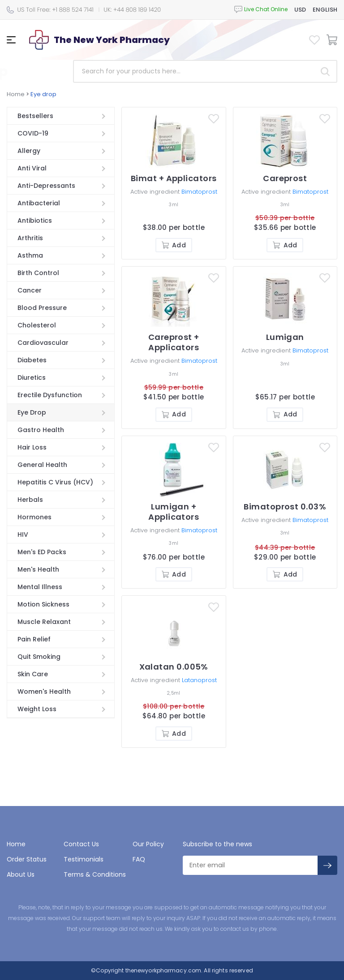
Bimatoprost (199, 192)
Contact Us (81, 844)
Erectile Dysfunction (50, 395)
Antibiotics (35, 221)
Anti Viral (32, 168)
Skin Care (33, 674)
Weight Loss (37, 709)
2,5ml (174, 693)
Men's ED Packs (42, 552)
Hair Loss (32, 447)
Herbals (30, 500)
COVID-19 (33, 133)
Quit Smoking (39, 657)
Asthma (30, 255)
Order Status (27, 859)
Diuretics (32, 378)
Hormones (34, 517)
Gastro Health (41, 430)
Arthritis (30, 238)
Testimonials (84, 859)
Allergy (29, 151)
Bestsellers (35, 116)
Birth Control (38, 273)
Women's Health (44, 692)
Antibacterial (39, 203)
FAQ (139, 859)
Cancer (30, 290)
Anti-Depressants (46, 186)
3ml (174, 205)
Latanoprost (199, 680)
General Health (42, 465)
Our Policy (148, 844)
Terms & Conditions (95, 874)
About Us (21, 874)
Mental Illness (40, 587)
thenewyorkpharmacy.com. (163, 970)
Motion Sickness (43, 604)
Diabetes (32, 360)
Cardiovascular (43, 343)
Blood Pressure (42, 308)
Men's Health (38, 569)
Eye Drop (32, 412)
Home (16, 94)
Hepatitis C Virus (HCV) (55, 482)
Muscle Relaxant (44, 622)
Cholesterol (37, 325)
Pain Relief (34, 639)
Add (174, 245)
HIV (23, 535)
